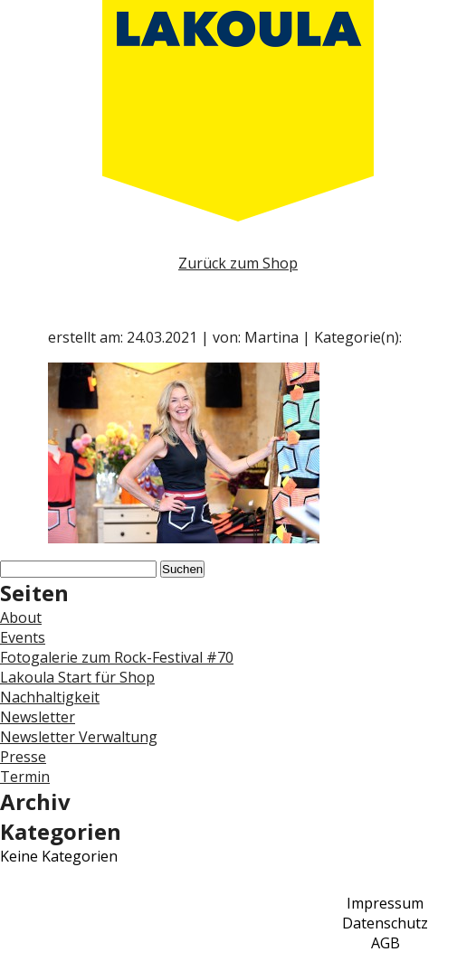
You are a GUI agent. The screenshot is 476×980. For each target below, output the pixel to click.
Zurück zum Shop (238, 263)
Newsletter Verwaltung (79, 737)
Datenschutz (385, 923)
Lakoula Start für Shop (77, 677)
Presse (23, 757)
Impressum (385, 903)
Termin (25, 777)
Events (23, 637)
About (21, 617)
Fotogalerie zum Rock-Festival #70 (117, 657)
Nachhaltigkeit (50, 697)
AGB (386, 943)
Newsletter (38, 717)
